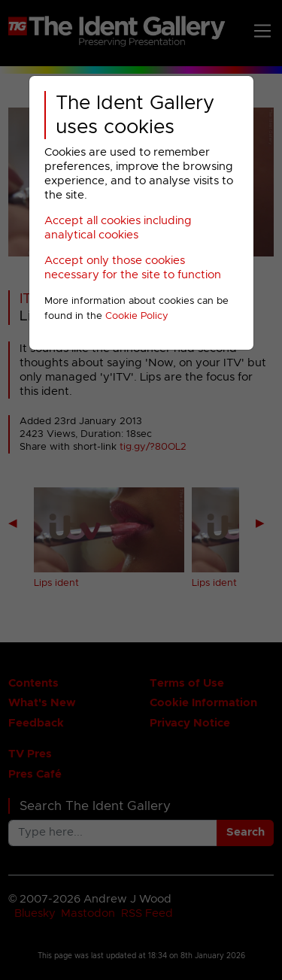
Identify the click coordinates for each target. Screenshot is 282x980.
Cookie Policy (137, 316)
